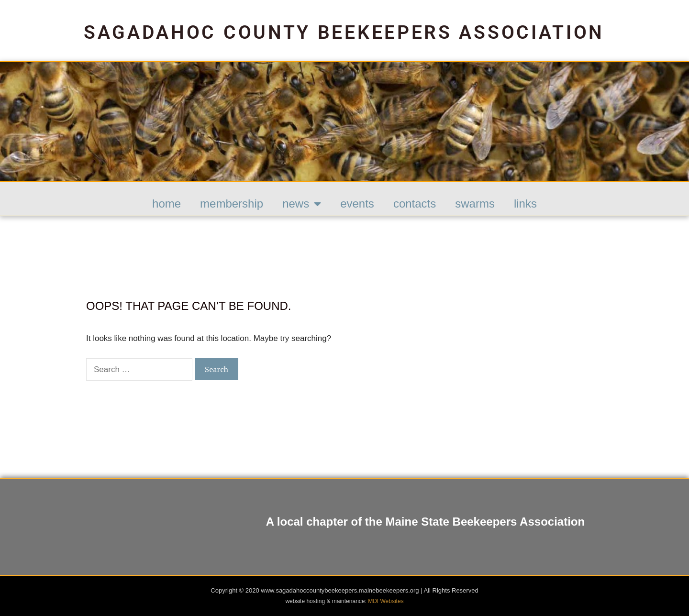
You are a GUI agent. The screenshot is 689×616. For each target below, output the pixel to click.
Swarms (475, 203)
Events (357, 203)
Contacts (415, 203)
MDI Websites (386, 601)
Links (525, 203)
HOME (167, 203)
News (302, 204)
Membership (232, 203)
